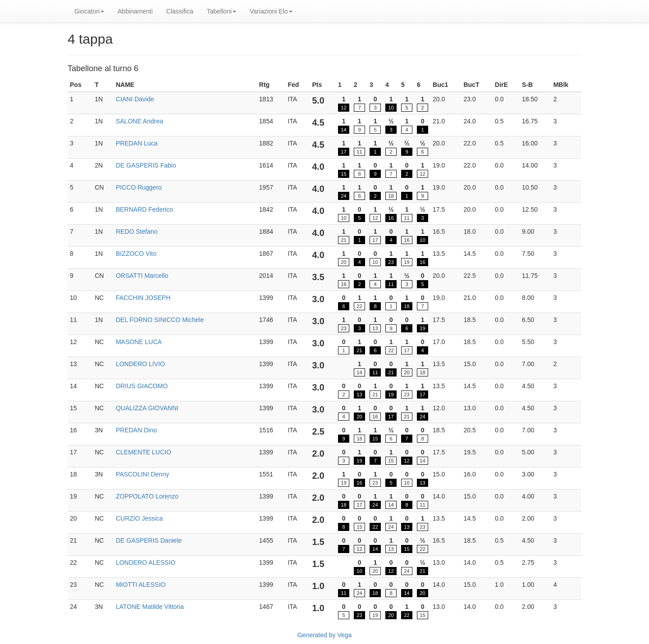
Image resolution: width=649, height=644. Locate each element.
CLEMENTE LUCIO (144, 452)
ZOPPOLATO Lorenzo (147, 496)
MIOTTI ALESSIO (141, 585)
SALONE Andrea (139, 121)
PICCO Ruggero (139, 187)
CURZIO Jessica (139, 518)
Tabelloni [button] (222, 11)
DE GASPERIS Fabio (146, 165)
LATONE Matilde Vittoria (150, 607)
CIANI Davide (135, 99)
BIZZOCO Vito (136, 254)
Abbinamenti (135, 11)
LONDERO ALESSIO (146, 562)
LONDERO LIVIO (140, 364)
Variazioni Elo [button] (271, 11)
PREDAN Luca (137, 143)
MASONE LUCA (139, 342)
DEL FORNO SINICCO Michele (160, 320)
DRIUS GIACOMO (142, 386)
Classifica (180, 11)
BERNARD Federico (144, 209)
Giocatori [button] (89, 11)
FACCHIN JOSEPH (143, 298)
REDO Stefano (137, 231)
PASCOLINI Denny (142, 474)
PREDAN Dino (136, 430)
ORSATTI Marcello (142, 276)
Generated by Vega (325, 635)
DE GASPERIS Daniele (149, 540)
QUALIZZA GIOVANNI (147, 408)
